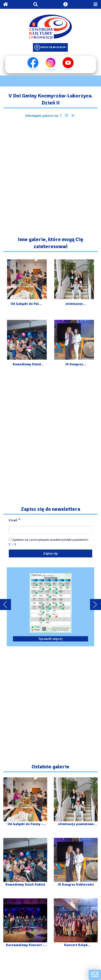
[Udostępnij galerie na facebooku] (61, 116)
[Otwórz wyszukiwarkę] (36, 4)
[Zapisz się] (50, 553)
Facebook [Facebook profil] (33, 64)
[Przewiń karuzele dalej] (96, 604)
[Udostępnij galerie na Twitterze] (73, 116)
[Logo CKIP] (50, 27)
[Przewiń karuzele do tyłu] (5, 604)
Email (15, 520)
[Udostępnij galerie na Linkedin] (67, 116)
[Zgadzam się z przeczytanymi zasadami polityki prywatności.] (10, 539)
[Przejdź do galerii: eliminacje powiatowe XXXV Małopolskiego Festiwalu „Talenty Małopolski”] (74, 283)
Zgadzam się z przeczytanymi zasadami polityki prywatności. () (49, 542)
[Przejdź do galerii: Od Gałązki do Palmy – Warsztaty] (27, 283)
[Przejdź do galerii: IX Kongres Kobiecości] (74, 344)
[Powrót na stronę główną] (5, 4)
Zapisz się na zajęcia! (53, 47)
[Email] (50, 530)
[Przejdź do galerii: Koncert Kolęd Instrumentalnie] (76, 925)
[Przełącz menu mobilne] (96, 4)
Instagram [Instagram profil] (50, 64)
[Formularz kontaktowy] (95, 975)
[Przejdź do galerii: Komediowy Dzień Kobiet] (27, 344)
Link (12, 544)
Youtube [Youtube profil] (68, 64)
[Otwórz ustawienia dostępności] (65, 4)
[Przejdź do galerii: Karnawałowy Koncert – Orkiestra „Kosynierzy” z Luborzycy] (25, 925)
